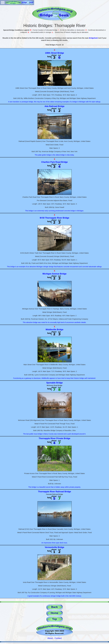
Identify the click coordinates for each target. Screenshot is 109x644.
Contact (58, 638)
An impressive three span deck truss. (55, 543)
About (50, 638)
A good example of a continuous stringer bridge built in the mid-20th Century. (54, 596)
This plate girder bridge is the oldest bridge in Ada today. (54, 155)
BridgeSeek (93, 38)
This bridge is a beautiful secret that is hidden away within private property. (54, 487)
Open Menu (3, 3)
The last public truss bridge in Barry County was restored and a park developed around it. (54, 434)
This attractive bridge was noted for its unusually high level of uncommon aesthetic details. (54, 322)
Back (54, 607)
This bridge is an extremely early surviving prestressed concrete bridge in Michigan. (54, 211)
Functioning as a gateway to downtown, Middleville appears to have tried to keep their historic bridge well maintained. (54, 378)
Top (54, 619)
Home (54, 613)
